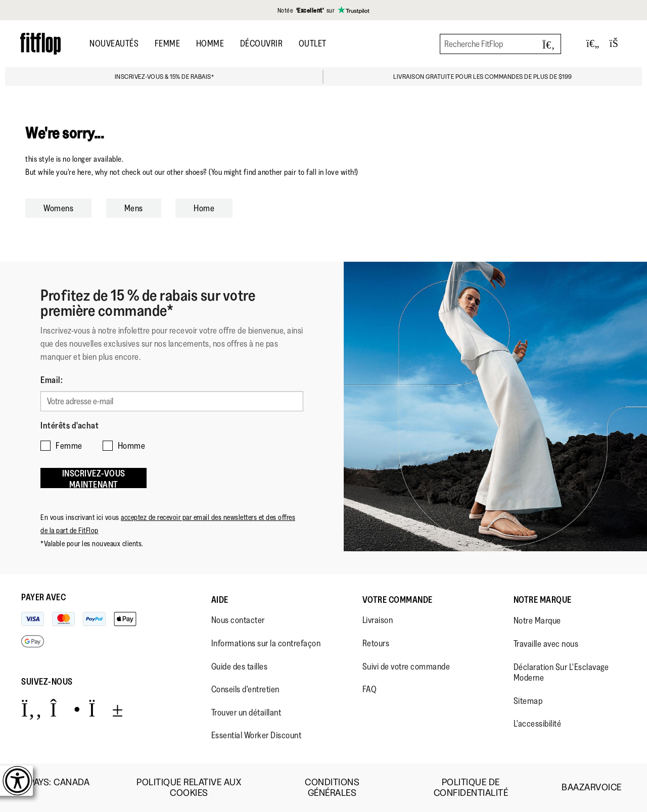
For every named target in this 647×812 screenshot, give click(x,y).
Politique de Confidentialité (471, 788)
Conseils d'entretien (245, 689)
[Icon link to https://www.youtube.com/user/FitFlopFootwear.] (106, 709)
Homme (210, 43)
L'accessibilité (538, 724)
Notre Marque (543, 600)
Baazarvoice (592, 787)
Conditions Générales (332, 788)
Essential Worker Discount (257, 735)
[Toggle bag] (618, 44)
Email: (52, 380)
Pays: (59, 788)
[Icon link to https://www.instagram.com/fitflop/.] (65, 709)
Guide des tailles (240, 666)
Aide (220, 600)
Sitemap (528, 701)
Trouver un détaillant (246, 712)
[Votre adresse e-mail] (172, 401)
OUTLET (313, 43)
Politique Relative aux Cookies (189, 788)
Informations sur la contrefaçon (266, 643)
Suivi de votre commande (406, 666)
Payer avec (43, 597)
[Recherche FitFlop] (500, 44)
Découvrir (262, 43)
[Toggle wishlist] (593, 44)
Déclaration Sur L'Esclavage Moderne (561, 673)
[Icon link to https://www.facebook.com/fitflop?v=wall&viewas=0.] (32, 709)
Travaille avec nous (546, 644)
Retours (376, 643)
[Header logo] (40, 44)
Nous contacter (238, 620)
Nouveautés (114, 43)
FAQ (370, 689)
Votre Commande (398, 600)
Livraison (378, 620)
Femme (168, 43)
